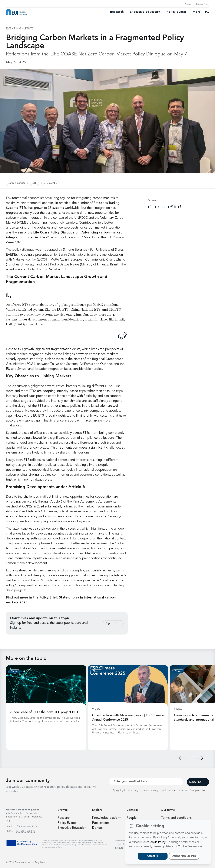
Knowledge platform (107, 817)
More (197, 12)
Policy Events (177, 12)
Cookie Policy (157, 842)
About (188, 4)
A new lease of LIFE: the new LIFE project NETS (45, 712)
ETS (34, 183)
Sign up (113, 623)
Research (117, 12)
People (132, 817)
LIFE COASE (50, 183)
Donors (97, 827)
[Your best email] (146, 781)
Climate (14, 671)
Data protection (198, 790)
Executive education (145, 12)
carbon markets (17, 183)
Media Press (203, 4)
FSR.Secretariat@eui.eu (28, 826)
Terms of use (178, 790)
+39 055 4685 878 (26, 831)
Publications (101, 822)
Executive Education (72, 827)
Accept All (153, 856)
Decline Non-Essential (184, 856)
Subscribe (198, 782)
